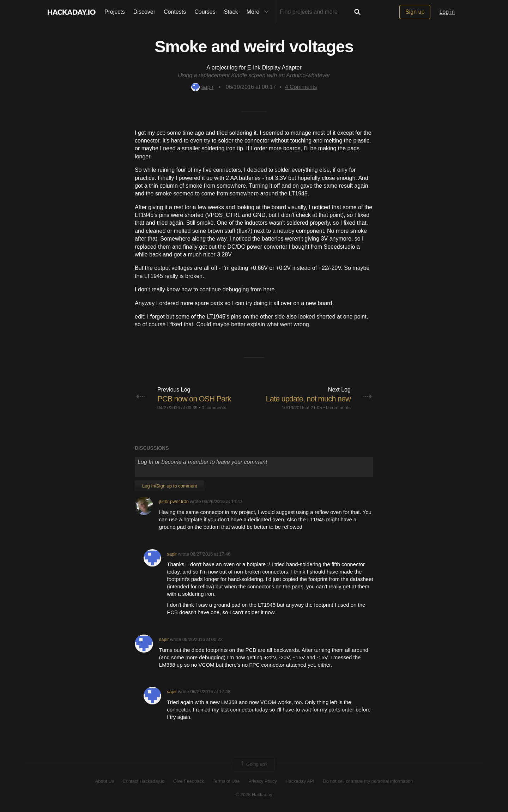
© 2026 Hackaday (254, 795)
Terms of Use (226, 781)
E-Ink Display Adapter (274, 68)
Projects (115, 12)
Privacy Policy (263, 781)
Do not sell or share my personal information (368, 781)
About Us (105, 781)
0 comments (214, 408)
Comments (301, 87)
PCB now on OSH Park (194, 399)
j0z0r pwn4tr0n (174, 501)
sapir (202, 87)
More (259, 12)
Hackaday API (300, 781)
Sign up (415, 12)
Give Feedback (189, 781)
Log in (447, 12)
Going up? (254, 764)
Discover (144, 12)
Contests (175, 12)
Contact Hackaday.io (144, 781)
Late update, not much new (308, 399)
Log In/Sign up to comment (170, 486)
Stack (231, 12)
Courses (205, 12)
